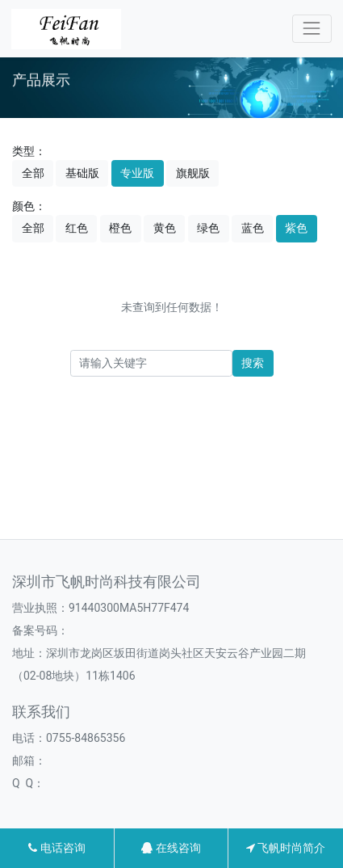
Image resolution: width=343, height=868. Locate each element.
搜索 (253, 363)
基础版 (82, 173)
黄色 (165, 228)
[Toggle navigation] (312, 29)
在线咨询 (171, 848)
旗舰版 (193, 173)
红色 (77, 228)
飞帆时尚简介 (286, 848)
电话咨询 (56, 848)
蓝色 (253, 228)
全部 (33, 173)
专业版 (137, 173)
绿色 (208, 228)
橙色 (120, 228)
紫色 (296, 228)
